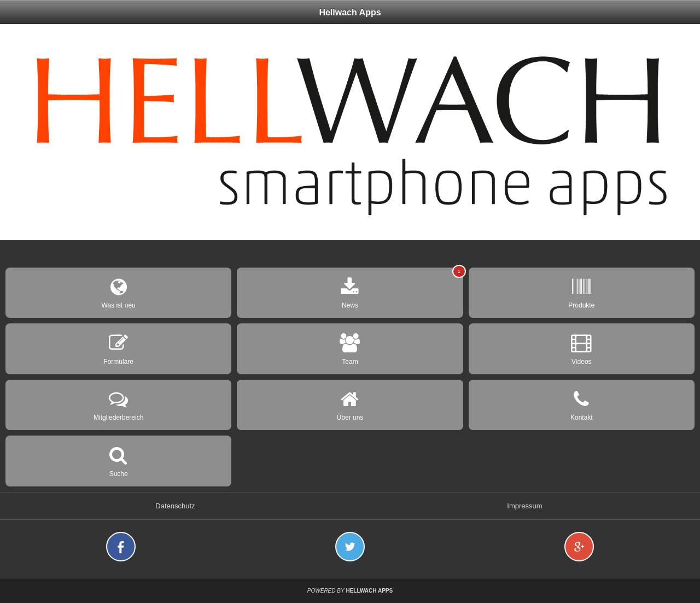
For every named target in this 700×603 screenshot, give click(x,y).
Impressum (524, 506)
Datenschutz (175, 506)
